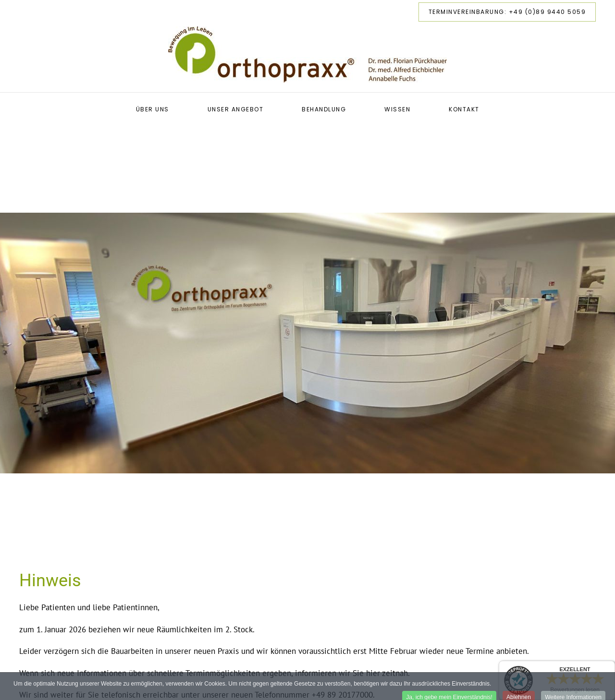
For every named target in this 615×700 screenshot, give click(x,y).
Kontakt (464, 109)
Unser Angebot (236, 109)
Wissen (397, 109)
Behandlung (324, 109)
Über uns (153, 109)
